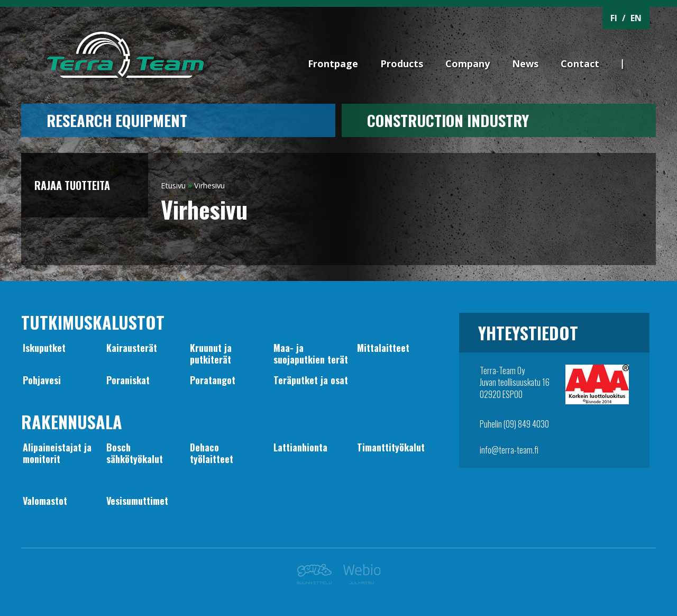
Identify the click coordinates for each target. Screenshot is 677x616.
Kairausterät (132, 348)
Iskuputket (44, 348)
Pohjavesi (42, 380)
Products (402, 64)
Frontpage (333, 64)
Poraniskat (128, 380)
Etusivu (173, 185)
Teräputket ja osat (311, 380)
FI (614, 18)
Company (468, 64)
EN (636, 18)
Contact (580, 64)
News (525, 64)
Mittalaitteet (383, 348)
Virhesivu (209, 185)
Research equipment (117, 120)
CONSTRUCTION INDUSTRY (448, 120)
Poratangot (213, 380)
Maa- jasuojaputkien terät (311, 354)
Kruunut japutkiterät (211, 354)
